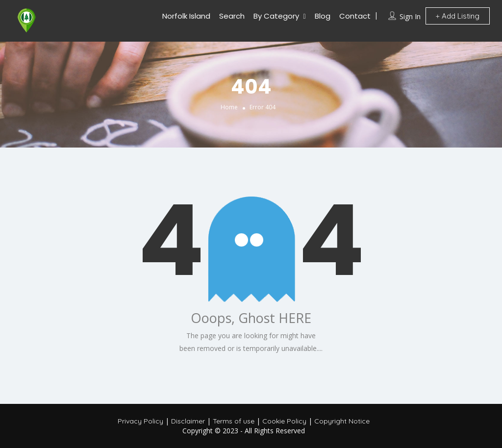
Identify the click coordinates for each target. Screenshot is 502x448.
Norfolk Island (186, 16)
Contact (355, 16)
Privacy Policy (140, 421)
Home (229, 107)
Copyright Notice (342, 421)
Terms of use (234, 421)
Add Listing (458, 16)
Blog (323, 16)
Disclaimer (188, 421)
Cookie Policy (284, 421)
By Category (276, 16)
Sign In (410, 16)
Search (232, 16)
